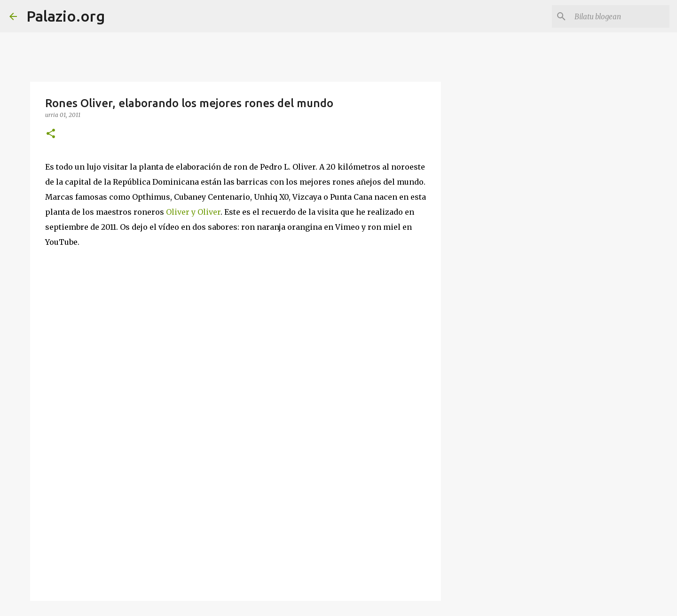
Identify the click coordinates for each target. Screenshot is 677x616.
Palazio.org (66, 16)
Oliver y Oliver (193, 212)
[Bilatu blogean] (620, 16)
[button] (51, 134)
